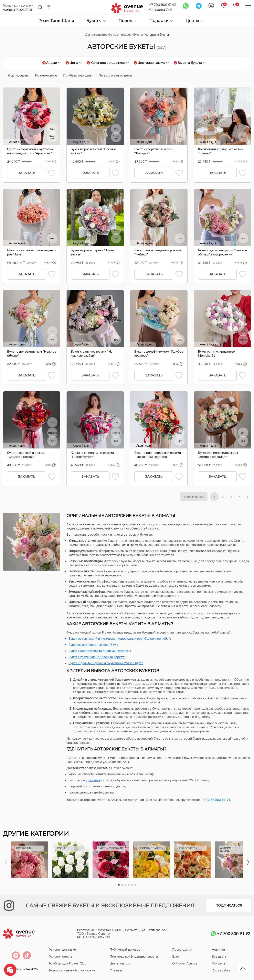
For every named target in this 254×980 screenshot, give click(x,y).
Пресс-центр (182, 950)
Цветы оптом (120, 964)
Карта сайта (221, 971)
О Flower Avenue (185, 964)
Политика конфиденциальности (134, 957)
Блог (176, 957)
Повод (128, 21)
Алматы (17, 9)
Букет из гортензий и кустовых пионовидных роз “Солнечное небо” (119, 639)
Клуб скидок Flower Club (68, 964)
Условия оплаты (61, 957)
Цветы (195, 21)
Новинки (218, 950)
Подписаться (229, 906)
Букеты (96, 21)
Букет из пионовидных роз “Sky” (93, 645)
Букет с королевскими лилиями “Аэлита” (99, 651)
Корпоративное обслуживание (72, 971)
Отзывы (116, 971)
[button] (119, 885)
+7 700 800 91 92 (163, 5)
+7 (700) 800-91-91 (216, 800)
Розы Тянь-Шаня (56, 21)
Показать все (190, 497)
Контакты (219, 964)
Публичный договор (125, 950)
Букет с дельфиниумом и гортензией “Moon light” (106, 663)
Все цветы (220, 957)
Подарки (161, 21)
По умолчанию (46, 75)
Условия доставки (63, 950)
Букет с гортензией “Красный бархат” (97, 657)
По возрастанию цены (115, 75)
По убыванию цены (78, 75)
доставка (93, 780)
